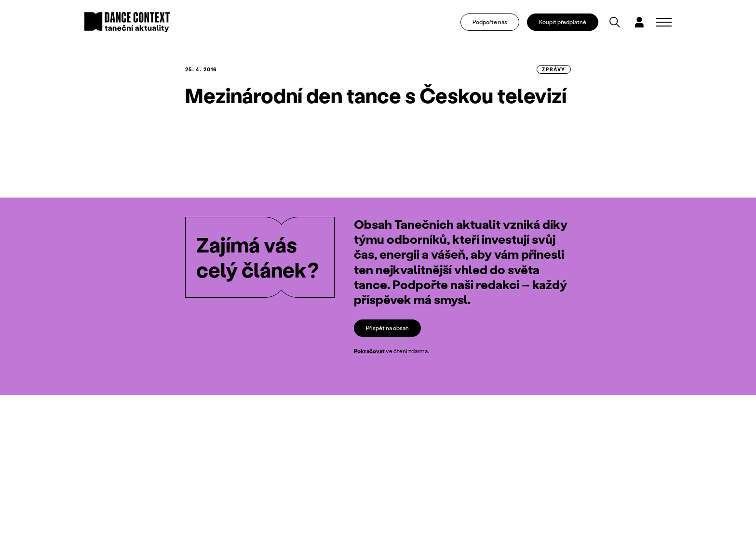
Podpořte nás (490, 22)
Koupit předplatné (563, 22)
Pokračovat (369, 351)
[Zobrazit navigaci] (664, 22)
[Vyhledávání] (615, 22)
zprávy (554, 69)
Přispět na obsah (387, 328)
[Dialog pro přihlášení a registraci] (639, 22)
